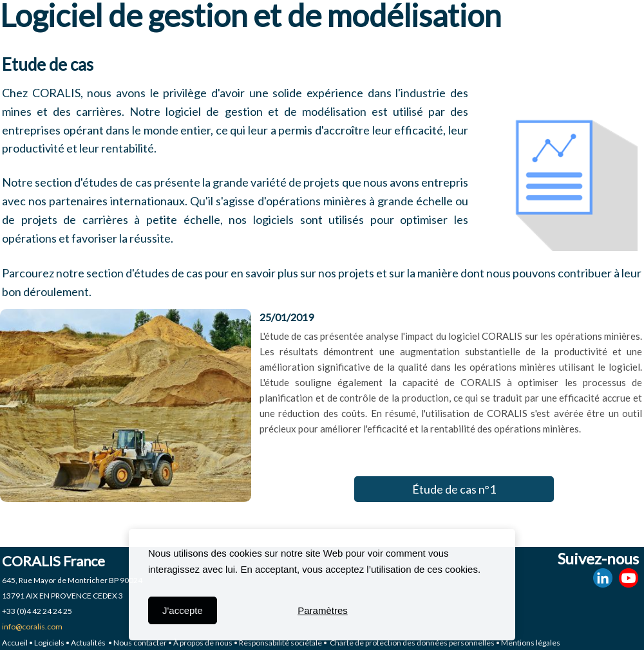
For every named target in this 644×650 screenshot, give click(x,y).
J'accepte (183, 610)
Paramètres (323, 610)
